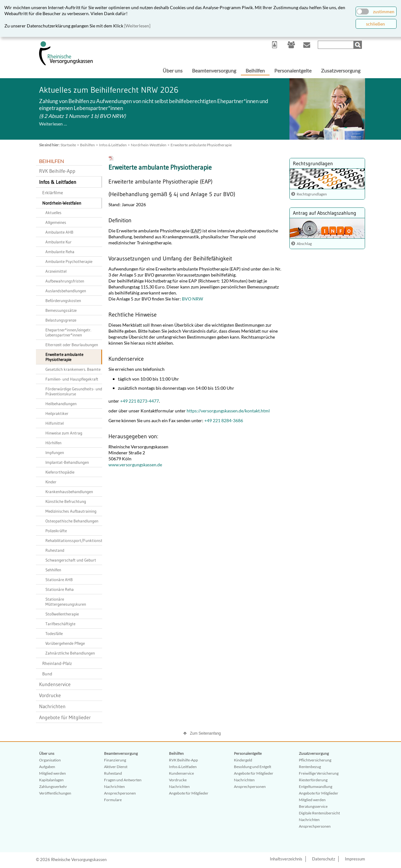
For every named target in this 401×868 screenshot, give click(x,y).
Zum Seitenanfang (205, 733)
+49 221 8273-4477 (139, 401)
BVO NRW (192, 299)
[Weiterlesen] (137, 26)
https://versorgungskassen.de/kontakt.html (228, 411)
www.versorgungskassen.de (135, 465)
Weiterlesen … (53, 124)
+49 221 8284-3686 (224, 420)
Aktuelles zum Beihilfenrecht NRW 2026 (109, 90)
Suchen (358, 45)
